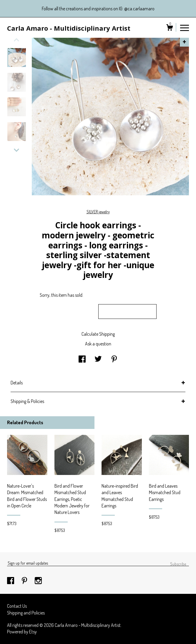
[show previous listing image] (16, 40)
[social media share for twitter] (98, 360)
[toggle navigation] (185, 27)
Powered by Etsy (22, 632)
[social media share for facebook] (82, 360)
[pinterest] (25, 581)
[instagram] (38, 581)
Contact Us (17, 606)
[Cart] (170, 28)
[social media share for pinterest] (114, 360)
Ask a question (98, 344)
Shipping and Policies (26, 613)
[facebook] (11, 581)
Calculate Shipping (98, 334)
